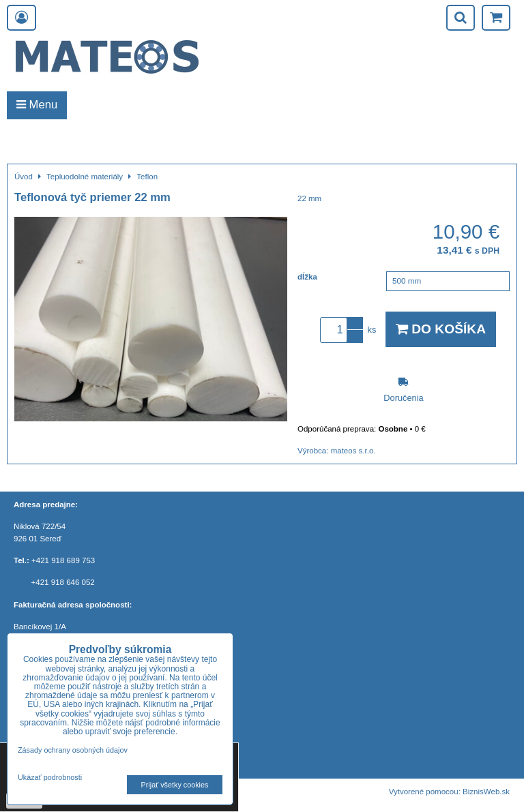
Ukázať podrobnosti (50, 778)
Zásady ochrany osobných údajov (73, 750)
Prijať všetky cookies (175, 785)
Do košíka (441, 329)
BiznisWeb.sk (486, 792)
